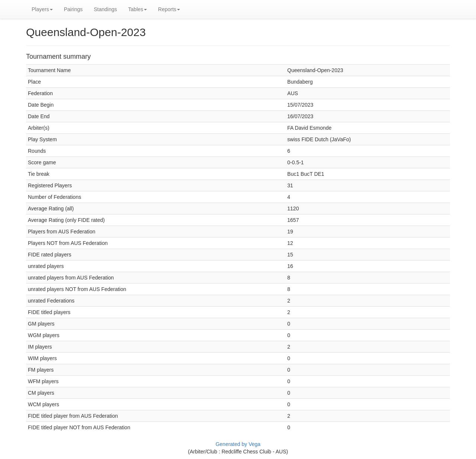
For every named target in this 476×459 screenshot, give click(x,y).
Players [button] (42, 9)
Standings (105, 9)
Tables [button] (138, 9)
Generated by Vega (238, 444)
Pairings (73, 9)
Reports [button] (169, 9)
